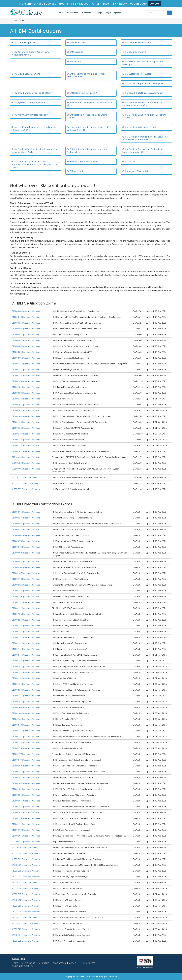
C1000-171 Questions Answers (26, 731)
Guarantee (87, 13)
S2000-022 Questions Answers (26, 923)
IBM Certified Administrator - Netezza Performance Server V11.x (142, 104)
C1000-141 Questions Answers (26, 643)
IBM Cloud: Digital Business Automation (144, 93)
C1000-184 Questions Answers (26, 789)
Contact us (59, 963)
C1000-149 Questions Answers (26, 661)
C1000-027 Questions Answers (26, 518)
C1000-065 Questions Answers (26, 334)
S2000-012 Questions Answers (26, 877)
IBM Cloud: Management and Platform (33, 93)
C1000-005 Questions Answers (26, 512)
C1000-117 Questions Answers (26, 369)
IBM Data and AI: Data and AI (83, 93)
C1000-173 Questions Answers (26, 445)
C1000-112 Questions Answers (26, 585)
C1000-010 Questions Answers (26, 317)
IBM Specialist (76, 52)
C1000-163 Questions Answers (26, 701)
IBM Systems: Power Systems (139, 74)
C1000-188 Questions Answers (26, 812)
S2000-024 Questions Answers (26, 935)
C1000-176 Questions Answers (26, 748)
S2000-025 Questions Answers (26, 941)
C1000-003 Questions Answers (26, 311)
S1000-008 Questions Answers (26, 847)
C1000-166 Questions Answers (26, 707)
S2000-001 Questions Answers (26, 865)
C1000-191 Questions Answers (26, 824)
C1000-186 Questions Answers (26, 801)
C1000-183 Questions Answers (26, 783)
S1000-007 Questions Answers (26, 483)
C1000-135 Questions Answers (26, 631)
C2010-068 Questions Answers (26, 842)
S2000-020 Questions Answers (26, 912)
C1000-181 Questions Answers (26, 772)
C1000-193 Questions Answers (26, 830)
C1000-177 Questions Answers (26, 754)
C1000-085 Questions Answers (26, 346)
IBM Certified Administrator (138, 42)
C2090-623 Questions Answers (26, 463)
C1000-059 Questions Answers (26, 329)
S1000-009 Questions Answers (26, 489)
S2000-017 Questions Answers (26, 894)
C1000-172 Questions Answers (26, 440)
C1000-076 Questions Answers (26, 541)
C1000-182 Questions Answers (26, 777)
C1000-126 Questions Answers (26, 614)
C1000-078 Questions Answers (26, 547)
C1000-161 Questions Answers (26, 696)
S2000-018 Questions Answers (26, 900)
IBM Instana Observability (137, 171)
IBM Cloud (130, 162)
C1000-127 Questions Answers (26, 620)
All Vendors (72, 13)
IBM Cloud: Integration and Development (145, 83)
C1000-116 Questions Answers (26, 364)
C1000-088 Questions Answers (26, 352)
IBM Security (76, 61)
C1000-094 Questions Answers (26, 567)
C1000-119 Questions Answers (26, 591)
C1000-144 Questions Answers (26, 649)
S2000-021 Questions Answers (26, 917)
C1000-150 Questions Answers (26, 422)
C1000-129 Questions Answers (26, 626)
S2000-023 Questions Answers (26, 929)
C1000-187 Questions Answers (26, 807)
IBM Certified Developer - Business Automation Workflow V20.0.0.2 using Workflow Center (35, 164)
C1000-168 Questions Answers (26, 713)
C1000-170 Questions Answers (26, 725)
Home (60, 13)
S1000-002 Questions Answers (26, 477)
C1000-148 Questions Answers (26, 416)
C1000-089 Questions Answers (26, 561)
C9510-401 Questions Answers (26, 469)
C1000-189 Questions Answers (26, 451)
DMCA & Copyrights (23, 966)
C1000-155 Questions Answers (26, 684)
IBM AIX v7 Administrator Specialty (31, 115)
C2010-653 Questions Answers (26, 457)
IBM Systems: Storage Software (29, 102)
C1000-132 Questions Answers (26, 387)
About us (74, 963)
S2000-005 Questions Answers (26, 871)
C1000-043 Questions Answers (26, 524)
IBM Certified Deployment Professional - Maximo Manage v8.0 (144, 151)
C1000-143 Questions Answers (26, 405)
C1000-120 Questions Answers (26, 596)
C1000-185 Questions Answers (26, 795)
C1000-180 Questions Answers (26, 766)
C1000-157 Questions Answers (26, 690)
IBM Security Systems (136, 52)
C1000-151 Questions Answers (26, 666)
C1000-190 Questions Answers (26, 818)
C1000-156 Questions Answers (26, 428)
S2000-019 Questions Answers (26, 906)
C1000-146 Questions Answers (26, 655)
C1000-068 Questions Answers (26, 535)
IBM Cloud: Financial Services (84, 162)
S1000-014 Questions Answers (26, 859)
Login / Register (113, 13)
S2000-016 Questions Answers (26, 888)
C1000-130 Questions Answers (26, 381)
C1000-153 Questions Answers (26, 672)
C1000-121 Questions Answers (26, 602)
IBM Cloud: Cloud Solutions (27, 74)
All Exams (44, 963)
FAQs (99, 13)
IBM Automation (77, 171)
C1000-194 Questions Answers (26, 836)
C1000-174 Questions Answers (26, 736)
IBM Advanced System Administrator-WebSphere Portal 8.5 (31, 53)
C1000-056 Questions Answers (26, 323)
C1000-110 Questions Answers (26, 579)
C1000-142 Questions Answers (26, 399)
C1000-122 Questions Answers (26, 608)
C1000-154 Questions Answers (26, 678)
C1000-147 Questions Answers (26, 410)
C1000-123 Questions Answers (26, 375)
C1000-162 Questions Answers (26, 434)
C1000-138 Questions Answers (26, 393)
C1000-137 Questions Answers (26, 637)
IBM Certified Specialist (25, 42)
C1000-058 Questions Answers (26, 529)
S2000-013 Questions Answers (26, 882)
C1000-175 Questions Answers (26, 742)
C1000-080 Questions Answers (26, 553)
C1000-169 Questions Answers (26, 719)
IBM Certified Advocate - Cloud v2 (142, 127)
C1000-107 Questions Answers (26, 573)
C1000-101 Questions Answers (26, 358)
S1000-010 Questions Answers (26, 853)
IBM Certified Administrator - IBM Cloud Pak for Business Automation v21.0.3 (145, 138)
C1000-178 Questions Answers (26, 760)
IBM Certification (78, 42)
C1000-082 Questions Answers (26, 340)
